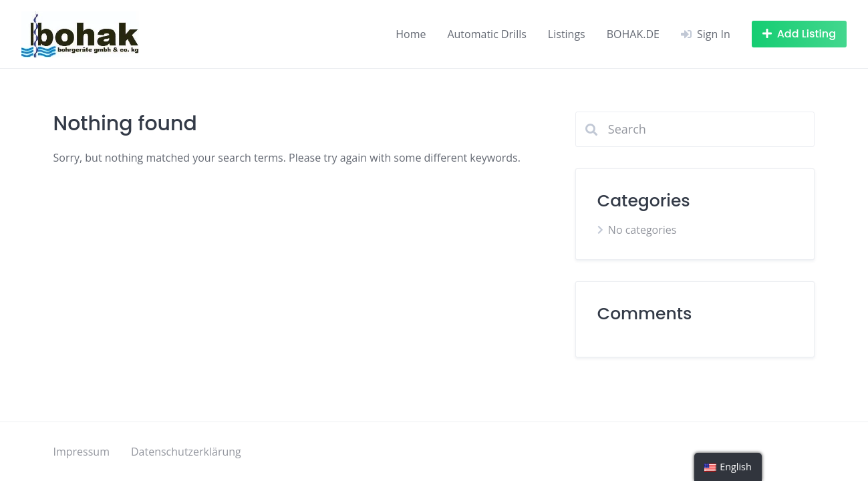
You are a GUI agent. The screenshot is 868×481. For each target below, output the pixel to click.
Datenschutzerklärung (186, 452)
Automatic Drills (486, 34)
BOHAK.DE (633, 34)
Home (411, 34)
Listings (567, 34)
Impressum (82, 452)
